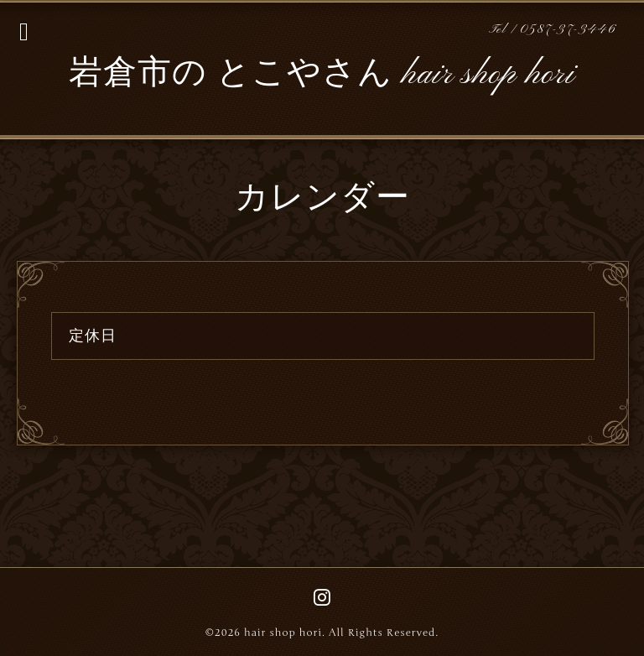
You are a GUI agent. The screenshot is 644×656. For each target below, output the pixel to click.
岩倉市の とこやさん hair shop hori (322, 75)
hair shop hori (283, 633)
